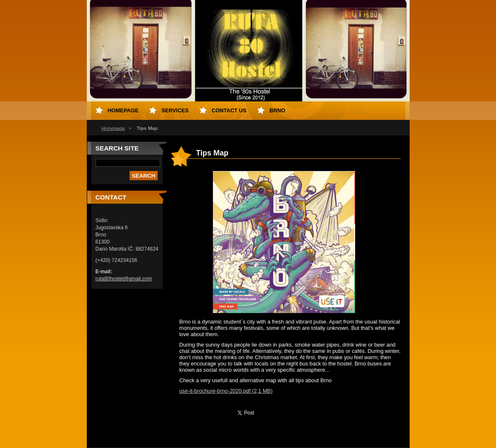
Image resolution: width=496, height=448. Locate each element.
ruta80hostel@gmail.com (124, 279)
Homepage (113, 128)
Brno (278, 110)
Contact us (229, 110)
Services (175, 110)
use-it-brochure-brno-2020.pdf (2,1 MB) (226, 391)
